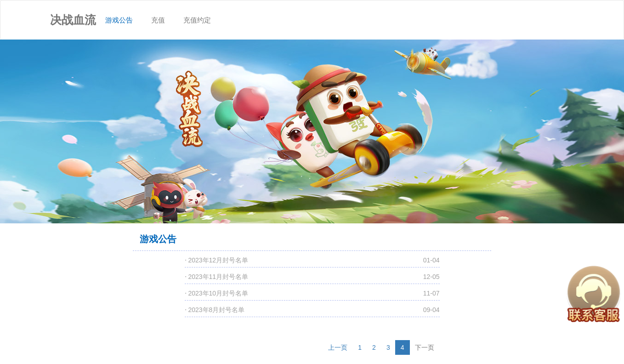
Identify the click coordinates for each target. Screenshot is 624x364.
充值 (158, 20)
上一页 (338, 347)
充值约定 (197, 20)
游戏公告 (124, 12)
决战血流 (73, 20)
